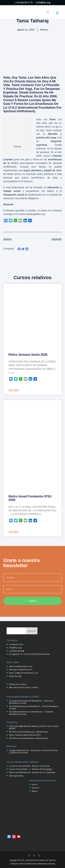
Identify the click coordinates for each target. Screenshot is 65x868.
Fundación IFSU (16, 644)
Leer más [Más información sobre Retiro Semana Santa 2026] (14, 390)
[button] (19, 249)
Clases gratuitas (16, 776)
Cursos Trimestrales (18, 769)
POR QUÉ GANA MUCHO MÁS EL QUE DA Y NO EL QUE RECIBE (34, 727)
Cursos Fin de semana (19, 766)
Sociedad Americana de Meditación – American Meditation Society (31, 702)
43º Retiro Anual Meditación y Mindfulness (29, 738)
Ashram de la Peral (41, 766)
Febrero (36, 788)
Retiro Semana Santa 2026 (28, 355)
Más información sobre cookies (24, 687)
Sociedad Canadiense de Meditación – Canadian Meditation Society (31, 713)
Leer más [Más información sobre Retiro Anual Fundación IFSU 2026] (14, 532)
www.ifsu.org (15, 676)
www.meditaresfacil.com (21, 666)
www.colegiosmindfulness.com (23, 673)
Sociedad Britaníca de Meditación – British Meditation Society (34, 707)
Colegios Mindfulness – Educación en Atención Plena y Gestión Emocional (33, 751)
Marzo (35, 791)
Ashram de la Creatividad (44, 772)
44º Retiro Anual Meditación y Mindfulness (29, 732)
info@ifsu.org (15, 648)
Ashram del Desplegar (42, 769)
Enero (35, 784)
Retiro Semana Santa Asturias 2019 (25, 735)
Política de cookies (18, 684)
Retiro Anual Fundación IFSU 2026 (30, 498)
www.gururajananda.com (21, 669)
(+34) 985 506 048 (17, 651)
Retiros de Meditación (19, 772)
